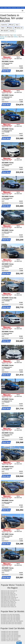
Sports (19, 8)
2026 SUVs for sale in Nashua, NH (8, 594)
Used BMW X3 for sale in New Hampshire (10, 631)
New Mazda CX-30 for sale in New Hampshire (11, 617)
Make (3, 28)
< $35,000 (5, 31)
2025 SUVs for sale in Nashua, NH (8, 601)
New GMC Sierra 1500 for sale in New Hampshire (11, 622)
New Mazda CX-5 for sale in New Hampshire (10, 614)
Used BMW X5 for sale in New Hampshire (10, 633)
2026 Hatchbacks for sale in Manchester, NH (10, 600)
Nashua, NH (19, 28)
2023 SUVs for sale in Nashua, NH (8, 605)
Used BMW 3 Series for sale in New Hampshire (11, 635)
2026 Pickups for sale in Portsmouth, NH (9, 598)
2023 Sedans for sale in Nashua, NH (9, 607)
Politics (9, 8)
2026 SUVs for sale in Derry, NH (8, 592)
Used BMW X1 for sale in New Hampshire (10, 634)
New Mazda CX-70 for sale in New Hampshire (11, 620)
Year (17, 25)
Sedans (10, 28)
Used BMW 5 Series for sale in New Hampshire (11, 637)
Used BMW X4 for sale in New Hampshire (10, 639)
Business (14, 8)
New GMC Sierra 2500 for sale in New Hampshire (11, 624)
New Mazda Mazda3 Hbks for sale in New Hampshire (12, 621)
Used (11, 25)
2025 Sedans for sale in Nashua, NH (9, 603)
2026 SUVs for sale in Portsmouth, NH (9, 591)
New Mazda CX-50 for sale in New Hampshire (11, 616)
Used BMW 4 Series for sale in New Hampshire (11, 641)
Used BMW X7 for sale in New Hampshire (10, 638)
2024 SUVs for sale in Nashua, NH (8, 604)
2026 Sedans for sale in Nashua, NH (9, 599)
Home (2, 8)
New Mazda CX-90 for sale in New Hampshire (11, 618)
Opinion (23, 8)
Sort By (12, 31)
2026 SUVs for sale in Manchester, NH (9, 595)
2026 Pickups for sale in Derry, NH (8, 596)
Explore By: (4, 25)
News (6, 8)
